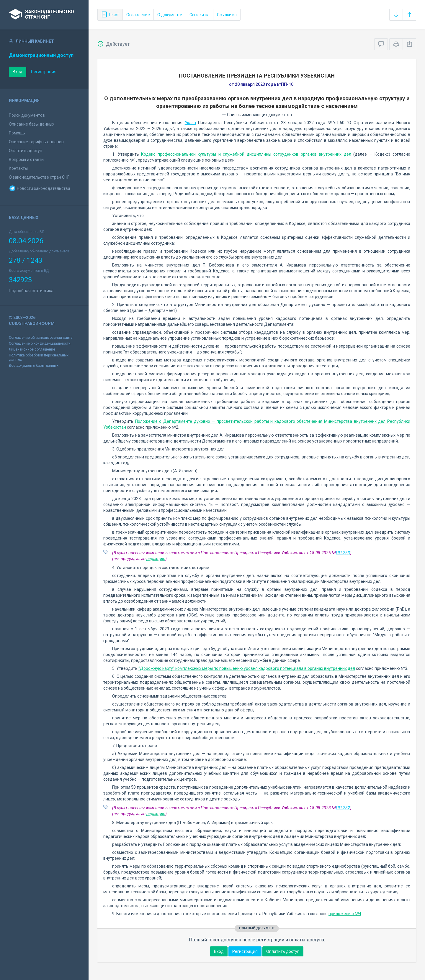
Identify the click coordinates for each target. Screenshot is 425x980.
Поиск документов (27, 115)
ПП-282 (343, 808)
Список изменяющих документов (257, 115)
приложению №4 (345, 914)
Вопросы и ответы (27, 160)
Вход (18, 72)
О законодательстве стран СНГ (39, 177)
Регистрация (44, 72)
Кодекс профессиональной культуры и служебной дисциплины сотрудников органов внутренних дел (246, 154)
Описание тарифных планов (36, 142)
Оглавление (138, 15)
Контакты (18, 168)
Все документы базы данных (34, 366)
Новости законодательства (40, 188)
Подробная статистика (31, 291)
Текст (110, 15)
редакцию (156, 559)
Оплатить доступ (26, 151)
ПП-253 (343, 553)
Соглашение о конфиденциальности (40, 343)
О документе (170, 15)
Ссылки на (200, 15)
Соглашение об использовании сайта (41, 338)
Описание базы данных (32, 124)
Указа (190, 123)
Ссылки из (227, 15)
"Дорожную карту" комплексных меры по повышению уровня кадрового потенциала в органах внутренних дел (247, 668)
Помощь (17, 133)
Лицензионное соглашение (32, 349)
